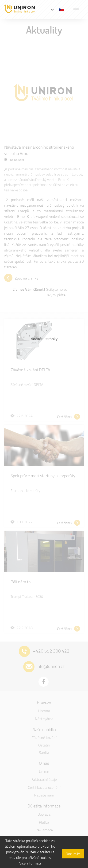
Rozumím (73, 854)
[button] (76, 10)
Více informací (30, 863)
